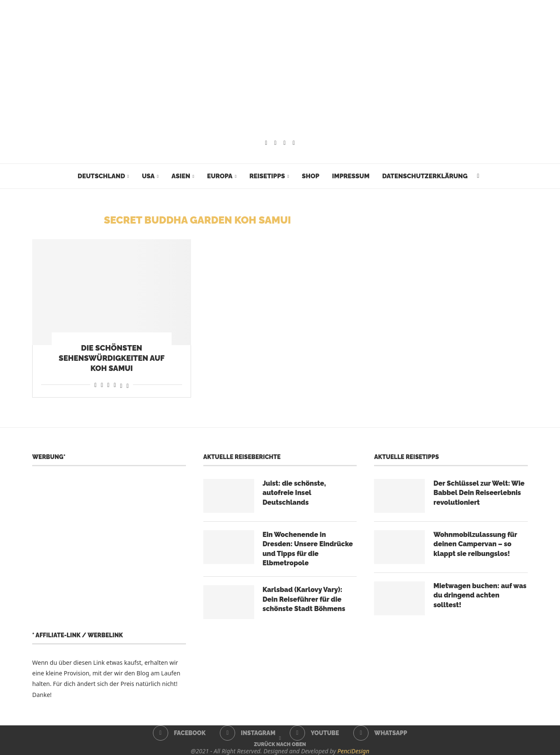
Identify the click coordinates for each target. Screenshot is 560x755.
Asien (181, 176)
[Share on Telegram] (115, 385)
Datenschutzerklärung (425, 176)
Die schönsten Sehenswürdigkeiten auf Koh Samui (112, 358)
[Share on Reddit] (102, 385)
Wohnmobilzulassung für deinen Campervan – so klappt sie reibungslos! (475, 544)
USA (148, 176)
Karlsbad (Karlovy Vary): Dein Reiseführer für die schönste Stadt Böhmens (304, 599)
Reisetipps (267, 176)
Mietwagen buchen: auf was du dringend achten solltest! (480, 595)
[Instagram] (276, 143)
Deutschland (101, 176)
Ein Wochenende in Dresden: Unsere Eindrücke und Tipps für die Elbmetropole (308, 549)
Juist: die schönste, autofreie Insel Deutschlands (294, 493)
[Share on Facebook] (96, 385)
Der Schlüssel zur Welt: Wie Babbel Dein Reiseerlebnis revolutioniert (479, 493)
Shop (310, 176)
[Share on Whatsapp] (108, 385)
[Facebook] (266, 143)
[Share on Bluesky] (128, 385)
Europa (220, 176)
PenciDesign (353, 751)
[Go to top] (280, 744)
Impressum (351, 176)
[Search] (478, 176)
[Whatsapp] (294, 143)
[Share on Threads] (121, 385)
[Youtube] (284, 143)
